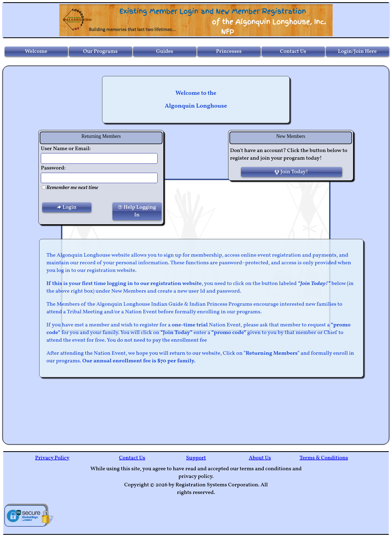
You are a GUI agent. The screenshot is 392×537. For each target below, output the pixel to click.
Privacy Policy (52, 458)
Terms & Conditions (324, 458)
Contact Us (132, 458)
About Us (260, 458)
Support (196, 458)
